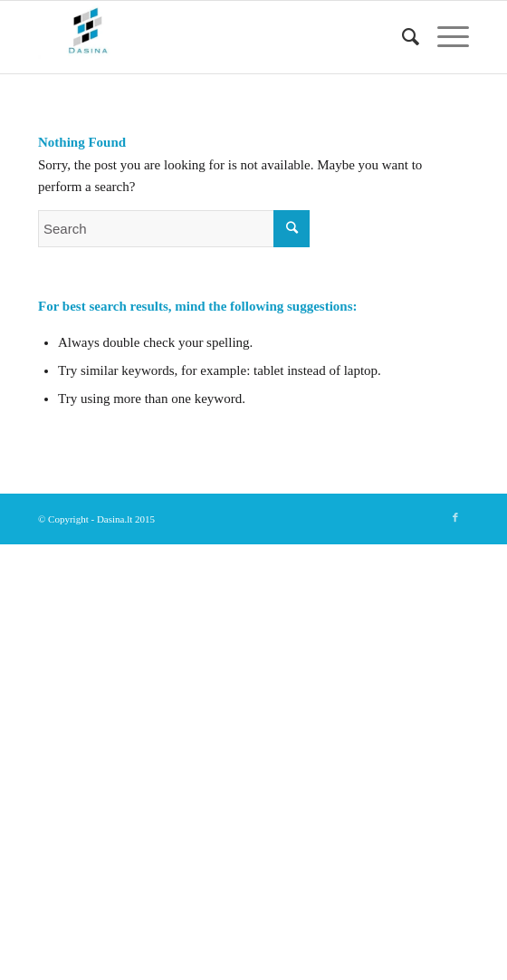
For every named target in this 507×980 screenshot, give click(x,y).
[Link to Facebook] (455, 517)
